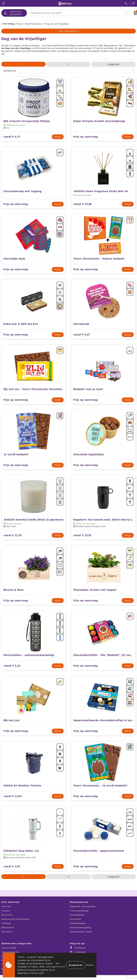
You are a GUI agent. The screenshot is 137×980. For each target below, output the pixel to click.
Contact (6, 911)
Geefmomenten (34, 24)
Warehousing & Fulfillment (15, 919)
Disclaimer (75, 919)
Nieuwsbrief (8, 927)
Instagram (78, 952)
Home (19, 24)
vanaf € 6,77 (12, 137)
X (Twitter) (78, 956)
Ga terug (8, 24)
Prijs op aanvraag (85, 137)
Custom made (9, 948)
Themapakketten (10, 952)
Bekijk (58, 137)
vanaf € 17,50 (13, 796)
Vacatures (7, 932)
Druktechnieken (78, 923)
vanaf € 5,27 (82, 335)
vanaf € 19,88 (83, 204)
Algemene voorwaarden (83, 906)
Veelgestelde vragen (81, 932)
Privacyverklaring (79, 911)
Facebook (78, 948)
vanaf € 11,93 (13, 535)
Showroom (7, 915)
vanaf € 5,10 (12, 666)
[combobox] (77, 13)
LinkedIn (77, 960)
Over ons (6, 906)
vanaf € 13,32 (82, 535)
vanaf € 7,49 (12, 866)
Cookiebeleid (77, 915)
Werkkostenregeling (80, 927)
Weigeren (90, 965)
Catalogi (6, 923)
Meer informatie (60, 965)
